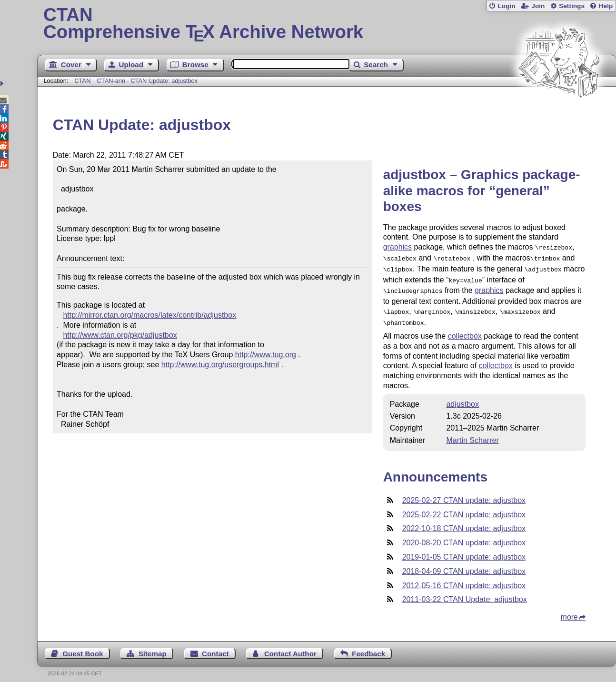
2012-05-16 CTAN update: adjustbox (464, 579)
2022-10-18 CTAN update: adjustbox (464, 522)
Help (606, 6)
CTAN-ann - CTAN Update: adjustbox (147, 81)
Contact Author (290, 647)
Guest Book (83, 647)
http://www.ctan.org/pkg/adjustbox (120, 335)
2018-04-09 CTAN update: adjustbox (464, 565)
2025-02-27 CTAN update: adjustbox (464, 494)
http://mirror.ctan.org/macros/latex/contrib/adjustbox (149, 315)
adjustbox (462, 397)
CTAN (83, 81)
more (569, 610)
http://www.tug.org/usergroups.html (220, 365)
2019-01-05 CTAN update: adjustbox (464, 550)
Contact (215, 647)
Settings (572, 6)
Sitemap (153, 647)
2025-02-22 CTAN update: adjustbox (464, 508)
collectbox (465, 329)
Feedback (368, 647)
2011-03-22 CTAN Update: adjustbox (465, 593)
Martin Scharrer (472, 434)
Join (538, 6)
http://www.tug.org (266, 355)
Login (506, 6)
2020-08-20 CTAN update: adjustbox (464, 536)
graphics (397, 247)
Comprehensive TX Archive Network (327, 24)
